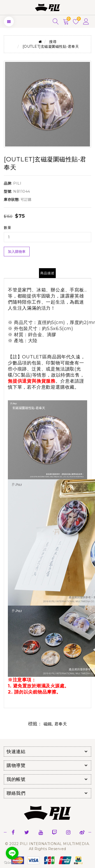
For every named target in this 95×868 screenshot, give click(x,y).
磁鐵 (48, 724)
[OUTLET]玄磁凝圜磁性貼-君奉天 (51, 46)
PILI (17, 183)
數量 (7, 228)
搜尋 (53, 42)
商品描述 (47, 273)
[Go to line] (12, 853)
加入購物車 (17, 252)
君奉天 (61, 724)
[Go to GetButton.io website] (12, 863)
